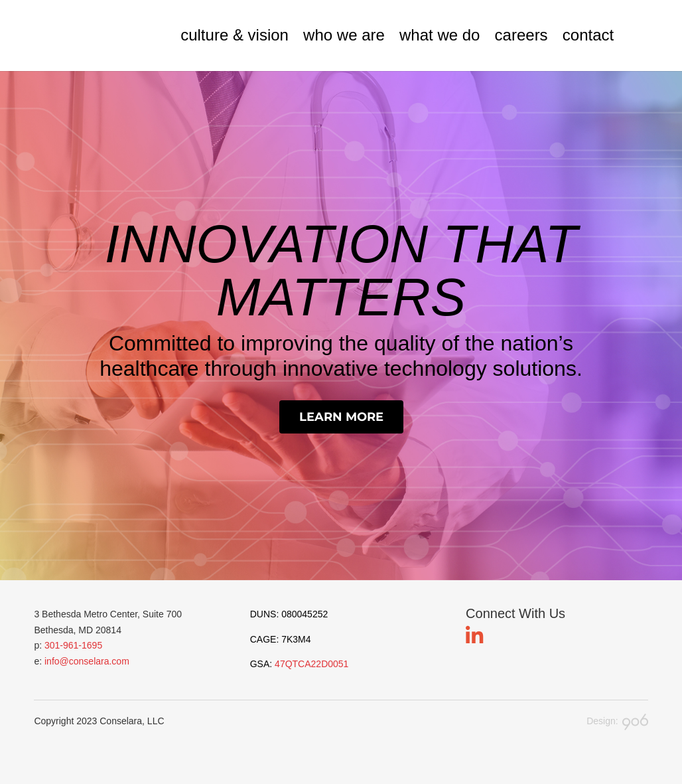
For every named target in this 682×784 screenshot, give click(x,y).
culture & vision (235, 36)
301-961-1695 (73, 645)
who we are (344, 36)
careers (521, 36)
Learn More (341, 417)
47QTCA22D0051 (311, 664)
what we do (440, 36)
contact (588, 36)
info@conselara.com (87, 661)
